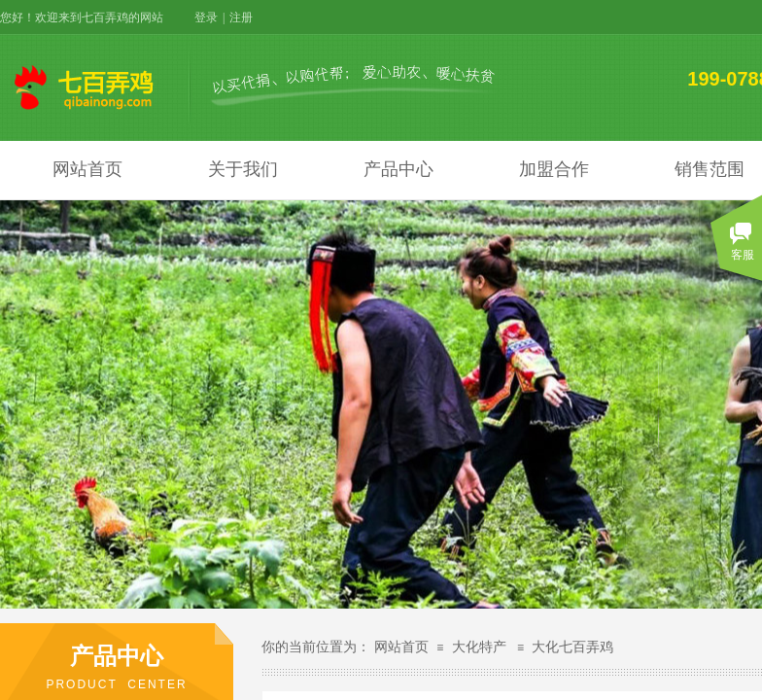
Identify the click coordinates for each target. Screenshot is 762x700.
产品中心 (398, 169)
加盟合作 (554, 169)
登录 (206, 17)
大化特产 (479, 647)
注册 (241, 17)
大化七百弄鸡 (572, 647)
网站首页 (87, 169)
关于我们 (243, 169)
